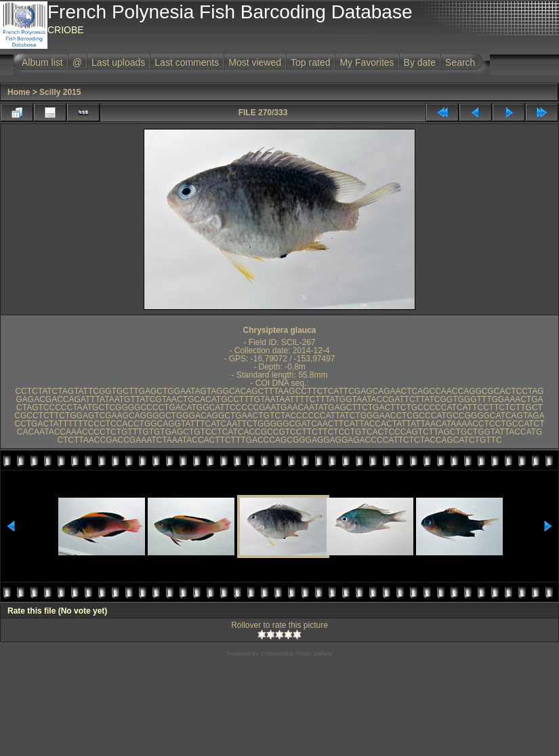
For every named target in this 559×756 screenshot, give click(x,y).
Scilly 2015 (60, 92)
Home (19, 92)
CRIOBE (66, 30)
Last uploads (118, 62)
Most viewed (255, 62)
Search (460, 62)
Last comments (187, 62)
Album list (42, 62)
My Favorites (367, 62)
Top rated (310, 62)
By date (420, 62)
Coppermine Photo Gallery (296, 654)
